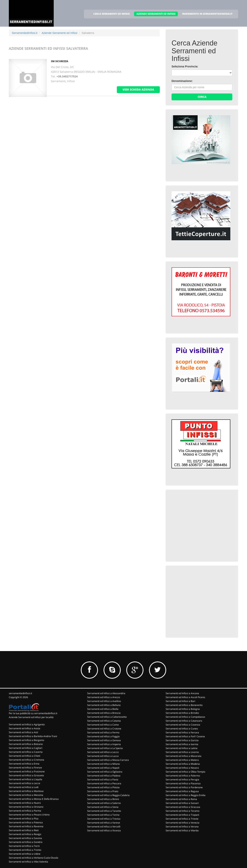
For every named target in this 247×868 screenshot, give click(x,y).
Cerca (202, 97)
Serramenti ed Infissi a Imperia (104, 744)
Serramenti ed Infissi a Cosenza (183, 725)
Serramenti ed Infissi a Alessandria (106, 693)
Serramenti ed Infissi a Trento (25, 850)
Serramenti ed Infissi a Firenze (25, 768)
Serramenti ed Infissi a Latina (182, 748)
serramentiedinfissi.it (20, 693)
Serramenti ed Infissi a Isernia (182, 744)
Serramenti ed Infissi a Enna (24, 764)
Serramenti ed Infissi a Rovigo (25, 834)
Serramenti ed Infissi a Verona (182, 827)
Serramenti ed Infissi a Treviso (104, 819)
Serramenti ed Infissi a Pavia (103, 780)
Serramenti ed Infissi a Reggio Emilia (186, 795)
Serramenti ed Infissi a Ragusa (182, 791)
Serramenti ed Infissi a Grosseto (26, 775)
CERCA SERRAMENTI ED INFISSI (112, 14)
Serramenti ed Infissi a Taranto (104, 811)
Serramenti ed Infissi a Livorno (182, 752)
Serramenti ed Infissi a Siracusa (183, 807)
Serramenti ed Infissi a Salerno (104, 803)
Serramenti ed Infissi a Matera (182, 760)
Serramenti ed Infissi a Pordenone (184, 787)
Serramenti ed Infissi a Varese (104, 823)
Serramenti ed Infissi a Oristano (26, 807)
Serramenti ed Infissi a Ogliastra (105, 772)
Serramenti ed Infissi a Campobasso (185, 717)
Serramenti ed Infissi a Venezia (183, 823)
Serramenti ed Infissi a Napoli (103, 768)
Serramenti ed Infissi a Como (103, 725)
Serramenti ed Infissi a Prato (103, 791)
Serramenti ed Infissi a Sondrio (26, 842)
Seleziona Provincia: (185, 66)
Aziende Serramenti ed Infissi (59, 33)
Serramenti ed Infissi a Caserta (26, 752)
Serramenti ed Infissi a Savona (25, 838)
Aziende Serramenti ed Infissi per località (31, 717)
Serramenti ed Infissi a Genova (104, 740)
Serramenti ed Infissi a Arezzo (104, 697)
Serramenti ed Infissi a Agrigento (27, 724)
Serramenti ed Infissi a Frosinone (27, 771)
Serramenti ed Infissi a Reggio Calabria (108, 795)
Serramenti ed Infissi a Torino (103, 815)
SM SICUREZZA (60, 61)
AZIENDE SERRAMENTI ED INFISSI (156, 14)
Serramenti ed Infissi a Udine (25, 854)
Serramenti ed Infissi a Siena (103, 807)
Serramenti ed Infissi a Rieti (24, 830)
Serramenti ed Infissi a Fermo (103, 732)
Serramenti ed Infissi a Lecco (103, 752)
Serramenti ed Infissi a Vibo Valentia (28, 862)
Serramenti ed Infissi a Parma (25, 811)
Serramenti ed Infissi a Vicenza (104, 830)
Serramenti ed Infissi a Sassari (182, 803)
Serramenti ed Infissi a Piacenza (183, 783)
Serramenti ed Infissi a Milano (104, 764)
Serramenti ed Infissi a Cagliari (26, 748)
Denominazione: (182, 81)
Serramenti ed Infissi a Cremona (26, 760)
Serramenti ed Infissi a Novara (182, 768)
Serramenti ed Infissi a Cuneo (182, 729)
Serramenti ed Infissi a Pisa (24, 819)
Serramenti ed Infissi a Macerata (183, 756)
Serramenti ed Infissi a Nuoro (25, 803)
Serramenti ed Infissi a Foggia (103, 736)
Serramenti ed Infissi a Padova (104, 776)
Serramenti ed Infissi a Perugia (182, 780)
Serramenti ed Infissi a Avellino (104, 701)
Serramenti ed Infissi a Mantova (26, 791)
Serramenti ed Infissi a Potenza (26, 822)
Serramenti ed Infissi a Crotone (104, 729)
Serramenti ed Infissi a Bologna (183, 709)
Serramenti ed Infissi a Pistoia (103, 787)
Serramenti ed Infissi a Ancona (182, 693)
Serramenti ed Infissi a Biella (103, 709)
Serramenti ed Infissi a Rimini (103, 799)
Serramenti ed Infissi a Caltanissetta (107, 717)
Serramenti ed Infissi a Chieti (25, 756)
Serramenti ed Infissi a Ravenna (26, 826)
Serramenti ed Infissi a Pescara (104, 783)
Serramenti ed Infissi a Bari (180, 701)
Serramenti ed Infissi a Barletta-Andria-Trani (33, 736)
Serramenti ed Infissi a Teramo (183, 811)
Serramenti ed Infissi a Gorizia (182, 740)
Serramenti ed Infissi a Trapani (182, 815)
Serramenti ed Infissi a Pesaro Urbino (29, 815)
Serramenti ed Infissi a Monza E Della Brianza (34, 799)
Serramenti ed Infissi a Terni (24, 846)
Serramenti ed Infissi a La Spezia (105, 748)
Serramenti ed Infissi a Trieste (182, 819)
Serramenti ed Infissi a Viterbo (182, 830)
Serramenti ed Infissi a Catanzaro (184, 721)
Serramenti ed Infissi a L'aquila (25, 779)
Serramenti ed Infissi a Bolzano (26, 744)
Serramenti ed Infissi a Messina (26, 795)
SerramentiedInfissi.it (25, 33)
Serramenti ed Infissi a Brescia (104, 713)
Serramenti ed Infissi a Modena (183, 764)
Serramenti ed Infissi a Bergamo (26, 740)
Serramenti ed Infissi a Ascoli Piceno (185, 697)
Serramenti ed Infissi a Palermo (183, 776)
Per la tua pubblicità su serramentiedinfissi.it (33, 713)
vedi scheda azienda (138, 89)
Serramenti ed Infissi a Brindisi (182, 713)
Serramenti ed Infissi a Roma (181, 799)
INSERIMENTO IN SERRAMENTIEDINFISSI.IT (207, 14)
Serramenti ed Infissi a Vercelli (104, 827)
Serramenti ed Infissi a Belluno (104, 705)
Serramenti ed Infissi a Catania (104, 721)
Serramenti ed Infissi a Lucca (103, 756)
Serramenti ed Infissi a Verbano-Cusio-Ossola (34, 858)
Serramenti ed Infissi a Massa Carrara (108, 760)
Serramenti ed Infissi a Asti (23, 732)
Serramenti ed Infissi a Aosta (25, 728)
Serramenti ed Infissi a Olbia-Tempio (185, 772)
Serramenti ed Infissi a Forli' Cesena (185, 736)
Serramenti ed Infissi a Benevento (184, 705)
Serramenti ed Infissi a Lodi (24, 787)
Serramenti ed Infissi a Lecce (25, 783)
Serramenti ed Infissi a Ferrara (182, 732)
